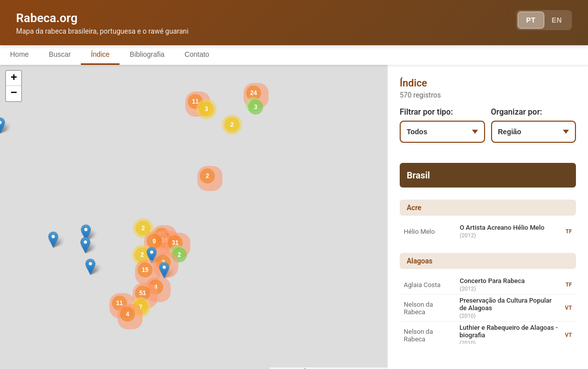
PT (531, 20)
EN (557, 20)
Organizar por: (517, 112)
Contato (197, 54)
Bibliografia (147, 54)
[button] (86, 233)
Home (19, 54)
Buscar (60, 54)
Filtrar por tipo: (426, 112)
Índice (100, 54)
